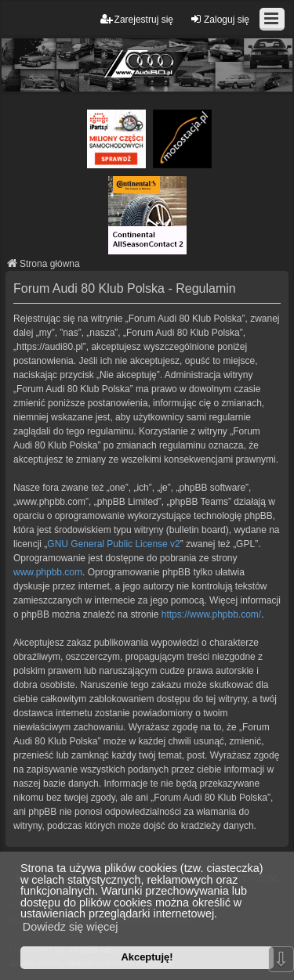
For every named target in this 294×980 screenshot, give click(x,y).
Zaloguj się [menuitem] (220, 19)
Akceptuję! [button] (147, 957)
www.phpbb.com (48, 572)
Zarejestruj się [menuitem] (137, 19)
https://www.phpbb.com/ (211, 614)
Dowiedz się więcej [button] (71, 927)
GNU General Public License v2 (113, 544)
